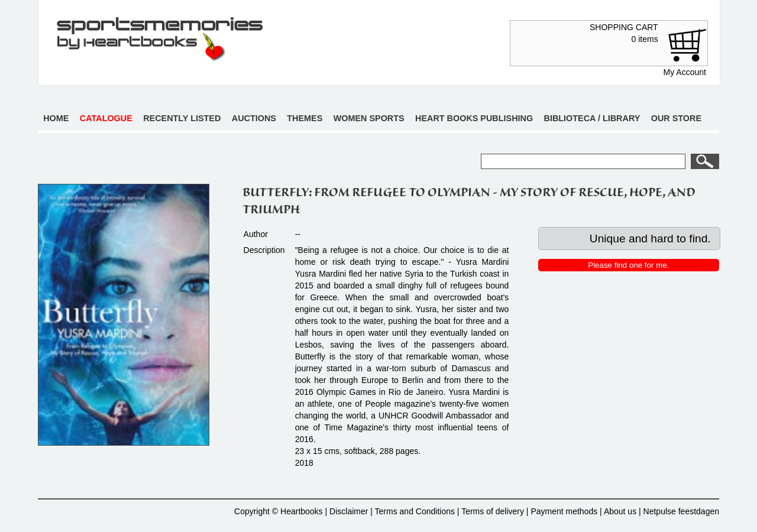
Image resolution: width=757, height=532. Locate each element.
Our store (676, 118)
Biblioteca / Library (592, 118)
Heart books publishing (474, 118)
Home (56, 118)
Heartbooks (302, 511)
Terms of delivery (493, 511)
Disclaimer (349, 511)
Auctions (254, 118)
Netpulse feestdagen (681, 511)
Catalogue (106, 118)
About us (620, 511)
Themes (305, 118)
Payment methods (564, 511)
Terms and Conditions (415, 511)
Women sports (369, 118)
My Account (685, 72)
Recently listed (182, 118)
